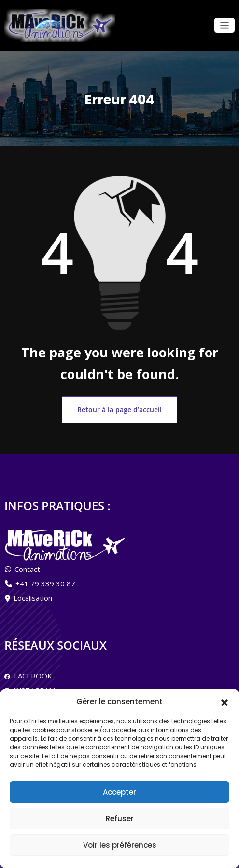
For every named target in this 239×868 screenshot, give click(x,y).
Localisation (33, 593)
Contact (27, 564)
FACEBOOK (31, 671)
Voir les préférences (120, 845)
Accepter (119, 792)
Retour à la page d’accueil (120, 407)
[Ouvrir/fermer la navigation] (225, 25)
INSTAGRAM (32, 685)
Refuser (120, 819)
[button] (225, 702)
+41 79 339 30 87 (45, 579)
